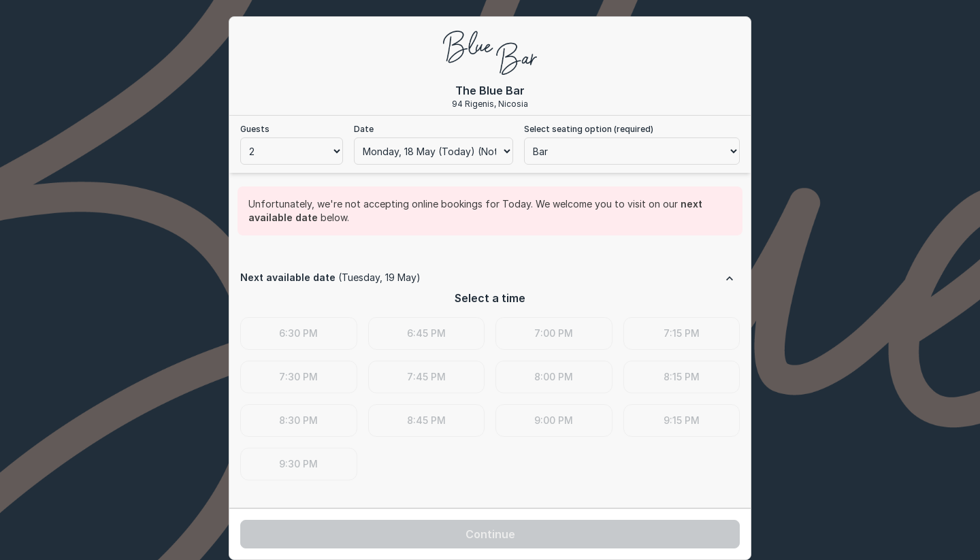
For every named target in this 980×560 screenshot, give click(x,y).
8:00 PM (554, 377)
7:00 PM (554, 333)
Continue (490, 534)
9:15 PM (682, 420)
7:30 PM (298, 377)
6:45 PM (426, 333)
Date (364, 129)
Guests (255, 129)
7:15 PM (682, 333)
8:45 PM (426, 420)
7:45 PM (426, 377)
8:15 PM (682, 377)
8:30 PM (298, 420)
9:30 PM (298, 464)
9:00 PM (554, 420)
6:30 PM (298, 333)
